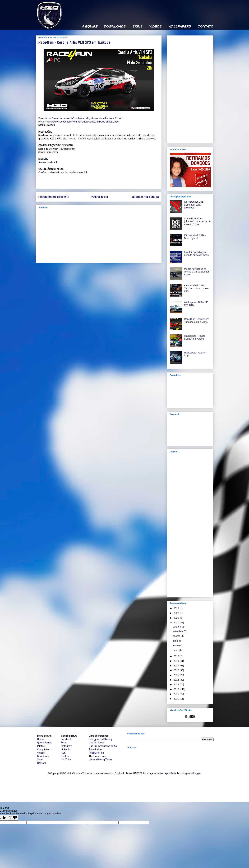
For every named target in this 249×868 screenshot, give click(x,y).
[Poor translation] (13, 818)
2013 (177, 684)
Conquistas (43, 749)
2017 (177, 666)
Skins (40, 760)
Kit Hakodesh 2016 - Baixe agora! (195, 237)
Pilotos (41, 746)
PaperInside (95, 749)
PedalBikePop (96, 753)
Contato (42, 763)
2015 (177, 675)
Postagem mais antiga (144, 197)
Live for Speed (97, 743)
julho (176, 641)
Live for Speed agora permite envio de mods (196, 254)
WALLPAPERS (180, 26)
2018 (177, 661)
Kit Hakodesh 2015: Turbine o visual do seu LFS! (197, 288)
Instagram (67, 746)
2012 (177, 689)
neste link (52, 162)
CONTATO (206, 26)
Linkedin (66, 749)
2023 (177, 608)
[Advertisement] (150, 10)
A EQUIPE (90, 26)
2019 (177, 656)
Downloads (43, 756)
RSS (63, 753)
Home (40, 739)
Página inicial (99, 197)
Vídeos (41, 753)
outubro (177, 627)
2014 (177, 680)
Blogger (197, 773)
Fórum (65, 743)
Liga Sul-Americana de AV (103, 746)
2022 (177, 613)
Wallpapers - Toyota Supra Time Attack (195, 337)
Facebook (66, 739)
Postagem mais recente (54, 197)
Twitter (65, 756)
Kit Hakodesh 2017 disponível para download (194, 205)
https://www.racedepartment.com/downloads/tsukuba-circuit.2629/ (82, 122)
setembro (178, 631)
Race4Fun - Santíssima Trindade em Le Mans (197, 321)
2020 (177, 622)
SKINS (137, 26)
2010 (177, 699)
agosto (177, 636)
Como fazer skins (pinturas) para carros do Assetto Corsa (197, 221)
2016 (177, 670)
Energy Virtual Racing (100, 739)
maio (176, 650)
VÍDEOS (155, 26)
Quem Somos (45, 743)
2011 (177, 694)
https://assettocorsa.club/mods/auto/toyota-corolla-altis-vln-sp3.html (84, 118)
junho (176, 646)
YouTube (66, 760)
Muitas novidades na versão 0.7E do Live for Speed (197, 272)
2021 (177, 618)
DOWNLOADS (115, 26)
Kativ (173, 773)
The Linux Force (97, 756)
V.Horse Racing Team (100, 760)
